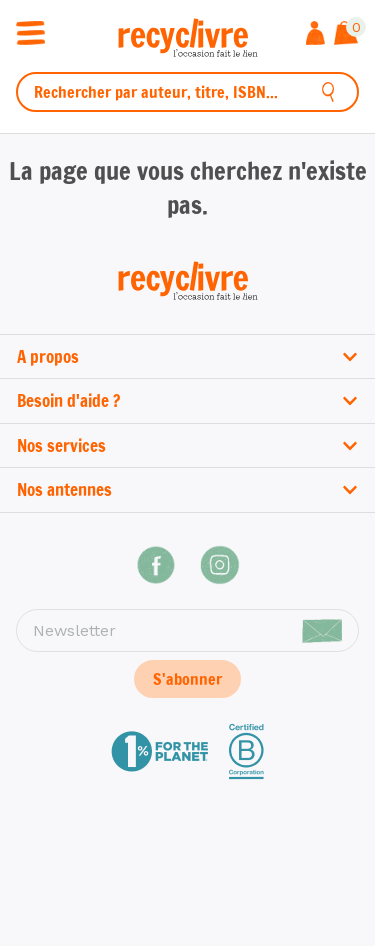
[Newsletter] (187, 631)
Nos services (187, 445)
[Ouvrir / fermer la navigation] (30, 31)
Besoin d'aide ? (187, 400)
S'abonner (187, 679)
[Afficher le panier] (346, 35)
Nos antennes (187, 489)
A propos (187, 356)
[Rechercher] (328, 92)
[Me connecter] (315, 35)
